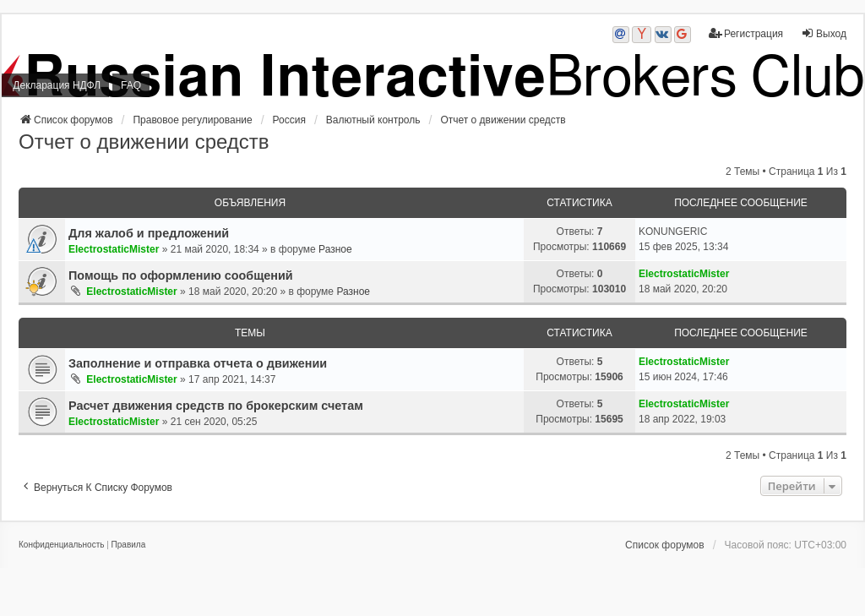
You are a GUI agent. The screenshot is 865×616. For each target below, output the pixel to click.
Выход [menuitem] (824, 33)
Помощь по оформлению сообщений (181, 275)
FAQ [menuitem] (131, 85)
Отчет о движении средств (144, 142)
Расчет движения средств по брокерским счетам (216, 406)
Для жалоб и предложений (149, 233)
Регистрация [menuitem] (746, 33)
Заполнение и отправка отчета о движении (198, 363)
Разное (335, 249)
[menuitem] (61, 545)
